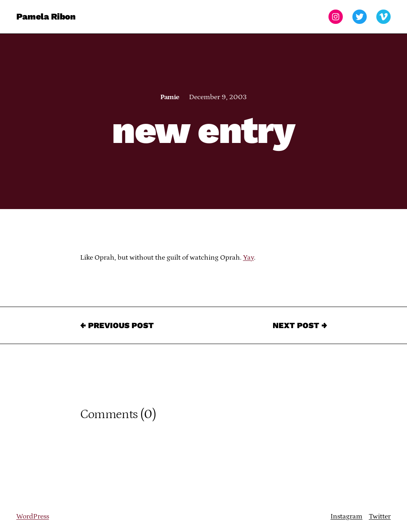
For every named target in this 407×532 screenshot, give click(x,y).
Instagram (346, 516)
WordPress (33, 516)
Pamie (170, 97)
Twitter (380, 516)
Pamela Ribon (46, 17)
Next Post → (300, 325)
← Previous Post (117, 325)
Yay (249, 258)
